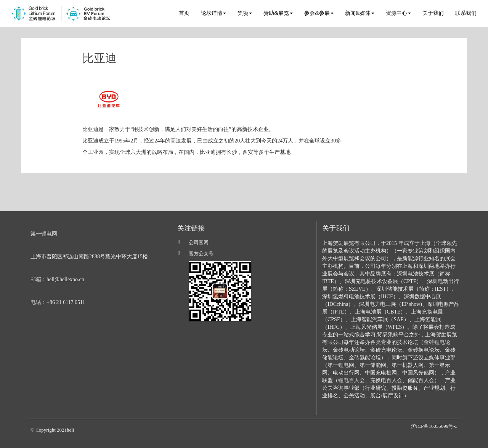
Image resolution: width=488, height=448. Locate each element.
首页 (184, 13)
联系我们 (466, 13)
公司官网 (199, 242)
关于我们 (433, 13)
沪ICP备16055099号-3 (434, 426)
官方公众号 (201, 254)
